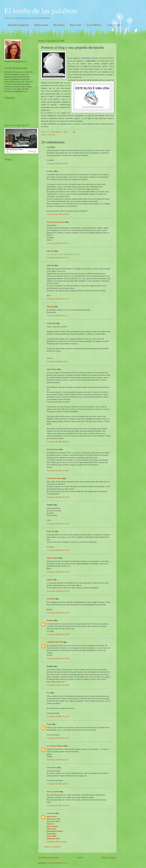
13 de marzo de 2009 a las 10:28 (58, 497)
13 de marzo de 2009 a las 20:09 (58, 685)
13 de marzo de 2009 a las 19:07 (58, 634)
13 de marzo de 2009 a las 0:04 (58, 214)
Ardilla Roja (51, 323)
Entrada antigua (109, 857)
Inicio (80, 857)
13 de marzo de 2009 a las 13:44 (58, 550)
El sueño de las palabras (41, 11)
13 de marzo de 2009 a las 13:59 (58, 572)
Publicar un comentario (52, 847)
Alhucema (50, 251)
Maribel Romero (53, 449)
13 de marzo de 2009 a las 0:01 (58, 164)
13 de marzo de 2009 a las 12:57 (58, 524)
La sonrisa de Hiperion (55, 746)
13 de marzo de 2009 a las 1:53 (58, 316)
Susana (49, 724)
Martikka (50, 620)
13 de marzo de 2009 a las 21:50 (58, 738)
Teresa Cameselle (53, 792)
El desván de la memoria (56, 222)
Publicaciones (41, 25)
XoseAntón (51, 599)
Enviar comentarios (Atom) (58, 863)
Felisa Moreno (52, 369)
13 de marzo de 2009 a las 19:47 (58, 658)
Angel (49, 147)
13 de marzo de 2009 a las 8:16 (58, 362)
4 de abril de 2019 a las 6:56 (57, 842)
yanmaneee (51, 813)
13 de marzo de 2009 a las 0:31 (58, 243)
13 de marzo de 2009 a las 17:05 (58, 613)
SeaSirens (50, 171)
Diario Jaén (76, 25)
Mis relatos (59, 25)
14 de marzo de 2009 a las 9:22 (58, 760)
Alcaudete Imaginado (18, 25)
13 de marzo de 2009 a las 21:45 (58, 716)
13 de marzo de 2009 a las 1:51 (58, 299)
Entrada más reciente (49, 857)
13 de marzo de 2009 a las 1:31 (58, 258)
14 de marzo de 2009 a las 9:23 (58, 784)
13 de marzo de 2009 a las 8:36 (58, 442)
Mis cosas (52, 135)
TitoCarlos (51, 531)
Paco (48, 693)
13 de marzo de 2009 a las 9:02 (58, 471)
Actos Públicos (94, 25)
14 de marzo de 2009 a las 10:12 (58, 805)
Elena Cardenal (52, 558)
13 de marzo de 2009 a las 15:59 (58, 591)
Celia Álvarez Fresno (54, 478)
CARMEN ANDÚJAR (55, 642)
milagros (50, 580)
